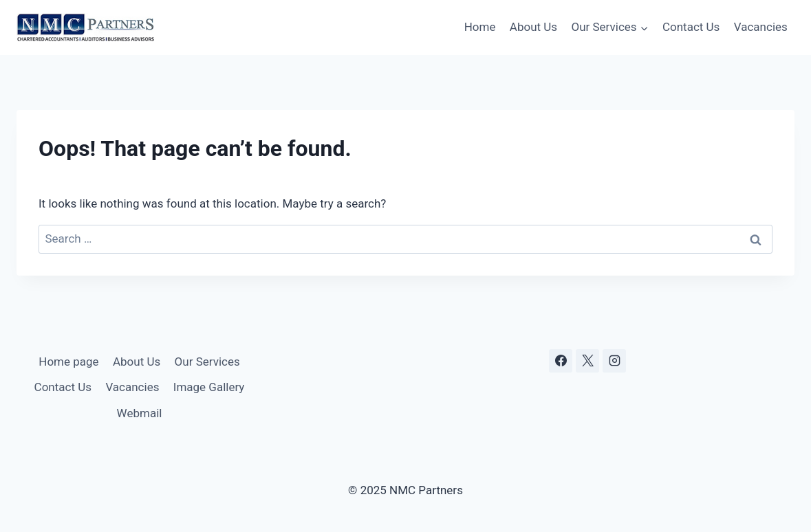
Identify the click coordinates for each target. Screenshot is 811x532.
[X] (587, 361)
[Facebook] (561, 361)
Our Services (207, 362)
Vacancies (761, 27)
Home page (68, 362)
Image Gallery (209, 387)
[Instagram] (614, 361)
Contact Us (691, 27)
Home (480, 27)
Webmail (140, 413)
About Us (533, 27)
